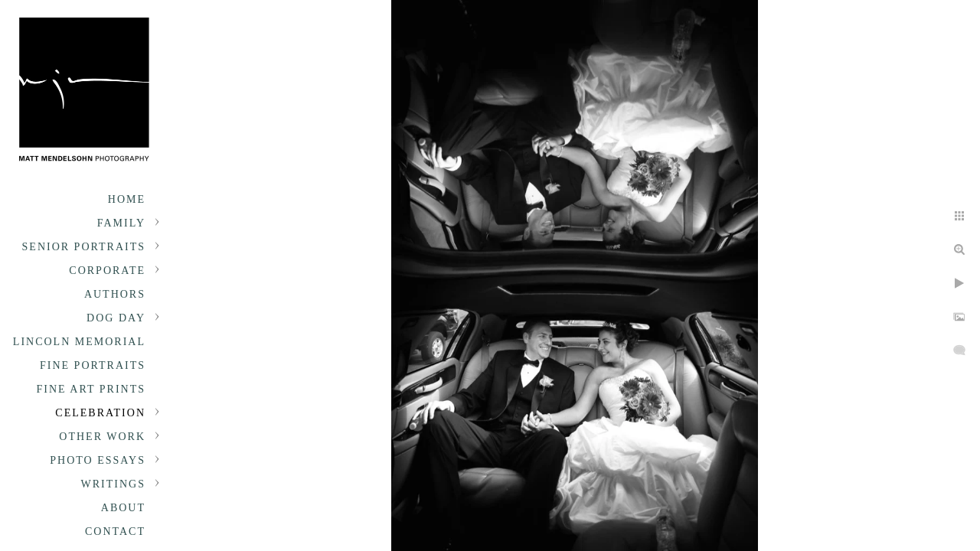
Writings (113, 484)
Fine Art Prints (91, 389)
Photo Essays (98, 460)
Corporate (107, 271)
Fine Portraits (93, 365)
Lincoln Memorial (79, 342)
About (123, 508)
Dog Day (116, 318)
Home (127, 199)
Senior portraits (84, 247)
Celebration (100, 413)
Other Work (102, 437)
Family (121, 223)
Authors (115, 294)
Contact (115, 531)
